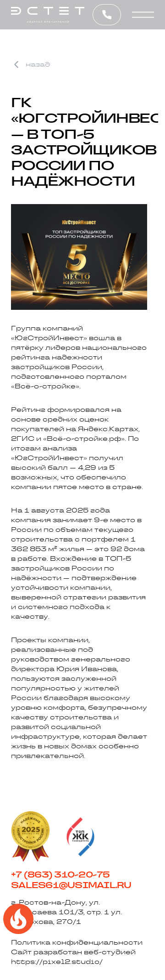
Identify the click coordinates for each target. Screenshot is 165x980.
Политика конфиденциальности (77, 942)
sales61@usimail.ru (71, 885)
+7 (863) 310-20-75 (60, 875)
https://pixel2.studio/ (57, 962)
